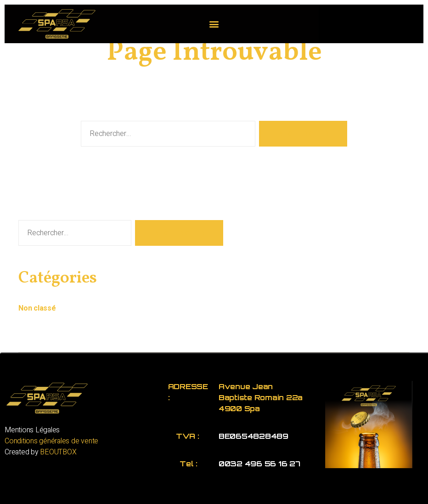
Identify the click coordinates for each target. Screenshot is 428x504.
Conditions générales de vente (51, 441)
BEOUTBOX (58, 452)
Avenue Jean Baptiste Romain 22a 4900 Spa (261, 397)
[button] (214, 24)
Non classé (37, 308)
